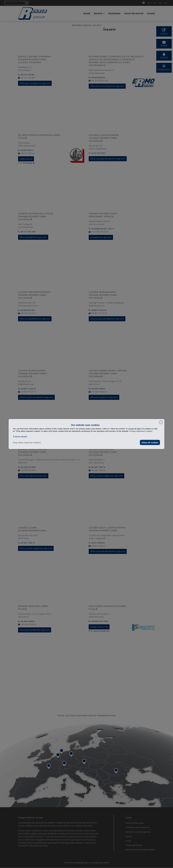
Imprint (149, 431)
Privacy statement (137, 431)
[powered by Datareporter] (161, 424)
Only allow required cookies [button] (27, 442)
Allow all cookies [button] (150, 442)
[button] (20, 436)
